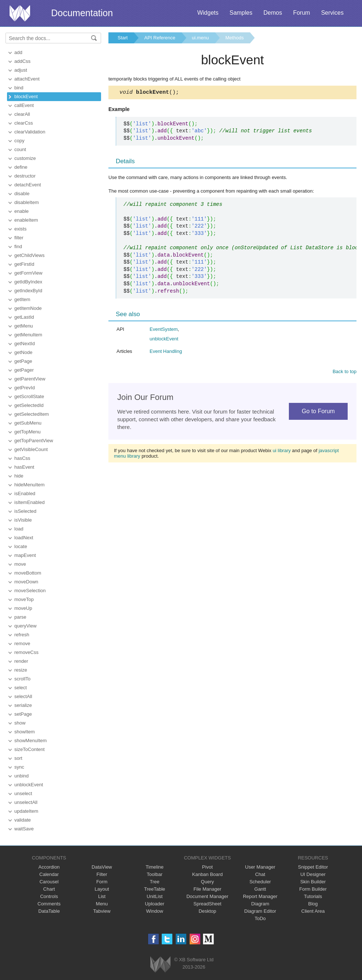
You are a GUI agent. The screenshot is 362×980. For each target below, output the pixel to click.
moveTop (24, 599)
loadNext (24, 538)
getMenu (24, 326)
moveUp (23, 608)
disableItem (26, 202)
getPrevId (25, 388)
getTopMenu (28, 432)
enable (21, 211)
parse (20, 617)
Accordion (49, 867)
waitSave (24, 829)
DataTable (49, 911)
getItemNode (28, 308)
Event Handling (166, 352)
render (21, 661)
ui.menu (200, 38)
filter (19, 238)
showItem (25, 732)
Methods (234, 38)
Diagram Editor (260, 911)
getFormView (28, 273)
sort (18, 758)
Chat (260, 874)
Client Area (313, 911)
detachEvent (28, 185)
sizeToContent (29, 749)
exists (20, 229)
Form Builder (313, 889)
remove (22, 643)
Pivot (207, 867)
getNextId (25, 344)
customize (25, 158)
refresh (22, 635)
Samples (241, 13)
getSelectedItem (32, 414)
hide (19, 476)
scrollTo (22, 679)
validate (23, 820)
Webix (160, 964)
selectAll (23, 696)
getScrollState (29, 396)
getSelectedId (29, 405)
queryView (25, 626)
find (18, 246)
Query (207, 882)
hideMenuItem (29, 485)
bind (19, 88)
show (20, 723)
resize (21, 670)
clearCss (24, 123)
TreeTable (155, 889)
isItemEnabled (29, 502)
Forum (301, 13)
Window (155, 911)
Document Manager (207, 896)
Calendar (49, 874)
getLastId (24, 317)
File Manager (207, 889)
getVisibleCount (31, 449)
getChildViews (29, 255)
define (21, 167)
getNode (23, 352)
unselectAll (26, 802)
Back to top (345, 373)
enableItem (26, 220)
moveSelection (30, 591)
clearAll (22, 114)
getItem (22, 299)
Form (102, 882)
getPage (23, 361)
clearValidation (30, 132)
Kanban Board (207, 874)
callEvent (24, 105)
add (18, 52)
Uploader (155, 904)
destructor (25, 176)
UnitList (155, 896)
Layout (102, 889)
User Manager (260, 867)
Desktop (207, 911)
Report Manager (260, 896)
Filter (102, 874)
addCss (22, 61)
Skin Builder (313, 882)
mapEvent (25, 555)
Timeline (155, 867)
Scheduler (260, 882)
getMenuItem (28, 335)
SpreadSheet (207, 904)
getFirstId (24, 264)
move (20, 564)
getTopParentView (34, 441)
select (21, 688)
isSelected (25, 511)
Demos (273, 13)
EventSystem (164, 330)
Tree (155, 882)
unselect (23, 793)
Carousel (49, 882)
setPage (23, 714)
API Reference (160, 38)
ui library (282, 452)
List (102, 896)
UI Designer (313, 874)
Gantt (260, 889)
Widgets (208, 13)
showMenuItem (31, 741)
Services (332, 13)
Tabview (102, 911)
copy (19, 141)
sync (19, 767)
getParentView (30, 379)
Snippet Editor (313, 867)
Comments (49, 904)
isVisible (23, 520)
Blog (313, 904)
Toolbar (155, 874)
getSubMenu (28, 423)
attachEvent (27, 79)
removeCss (26, 652)
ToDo (260, 918)
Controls (49, 896)
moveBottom (28, 573)
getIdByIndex (28, 282)
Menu (102, 904)
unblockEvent (29, 785)
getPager (24, 370)
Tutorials (313, 896)
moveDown (26, 582)
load (19, 529)
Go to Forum (318, 412)
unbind (21, 776)
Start (123, 38)
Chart (49, 889)
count (20, 149)
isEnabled (25, 493)
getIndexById (28, 291)
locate (21, 546)
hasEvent (24, 467)
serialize (23, 705)
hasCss (22, 458)
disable (22, 194)
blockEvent (26, 96)
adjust (21, 70)
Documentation (82, 13)
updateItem (26, 811)
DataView (102, 867)
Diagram (260, 904)
